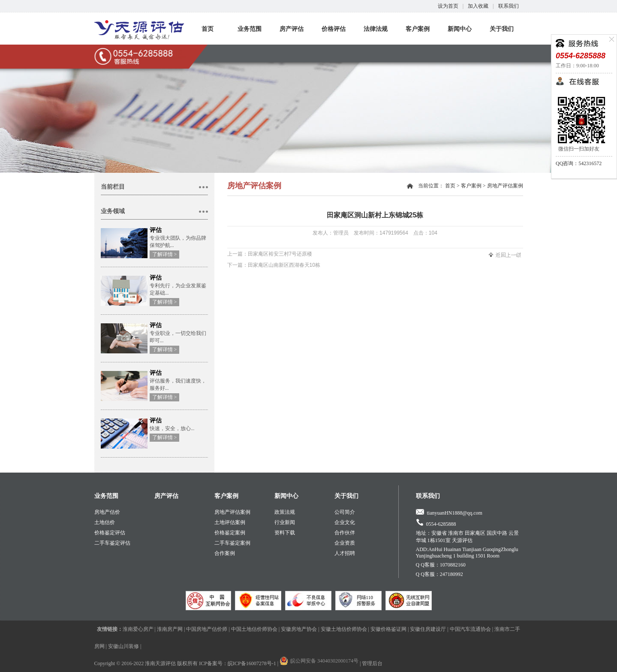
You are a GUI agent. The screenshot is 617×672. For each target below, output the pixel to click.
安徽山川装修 (123, 646)
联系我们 (509, 6)
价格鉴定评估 (110, 533)
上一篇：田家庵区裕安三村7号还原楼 (270, 254)
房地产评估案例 (505, 186)
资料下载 (285, 533)
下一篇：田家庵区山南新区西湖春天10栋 (274, 265)
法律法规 (376, 29)
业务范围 (250, 29)
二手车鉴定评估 (112, 543)
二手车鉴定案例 (232, 543)
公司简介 (345, 512)
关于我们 (502, 29)
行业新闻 (285, 522)
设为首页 (448, 6)
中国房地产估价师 (207, 629)
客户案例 (418, 29)
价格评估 (334, 29)
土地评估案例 (230, 522)
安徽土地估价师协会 (344, 629)
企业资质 (345, 543)
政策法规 (285, 512)
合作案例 (225, 553)
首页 (208, 29)
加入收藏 (478, 6)
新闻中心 (460, 29)
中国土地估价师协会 (254, 629)
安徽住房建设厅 (428, 629)
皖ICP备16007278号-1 (252, 663)
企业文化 (345, 522)
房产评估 (292, 29)
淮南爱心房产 (138, 629)
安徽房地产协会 (299, 629)
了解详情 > (165, 254)
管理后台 (372, 663)
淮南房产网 (170, 629)
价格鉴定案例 (230, 533)
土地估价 (105, 522)
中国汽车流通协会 (470, 629)
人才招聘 (345, 553)
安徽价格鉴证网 (388, 629)
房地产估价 (107, 512)
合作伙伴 (345, 533)
